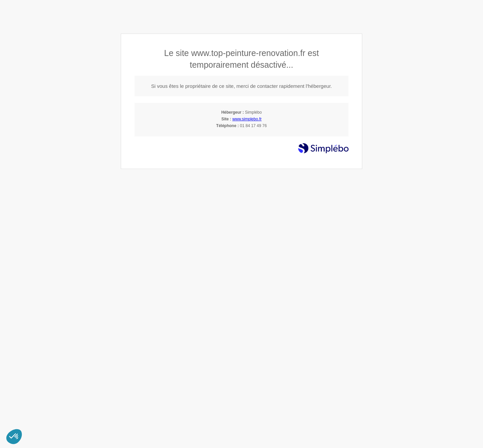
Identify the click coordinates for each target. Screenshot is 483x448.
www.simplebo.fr (247, 119)
